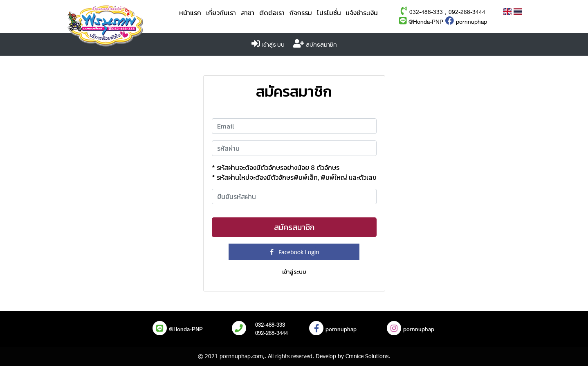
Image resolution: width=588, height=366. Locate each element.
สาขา (248, 13)
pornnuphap (466, 22)
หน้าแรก (190, 13)
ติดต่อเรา (272, 13)
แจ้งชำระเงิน (362, 13)
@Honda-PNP (421, 22)
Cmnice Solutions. (368, 356)
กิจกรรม (301, 13)
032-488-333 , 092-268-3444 (447, 12)
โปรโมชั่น (329, 13)
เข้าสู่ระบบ (273, 45)
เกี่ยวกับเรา (221, 13)
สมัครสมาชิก (321, 45)
